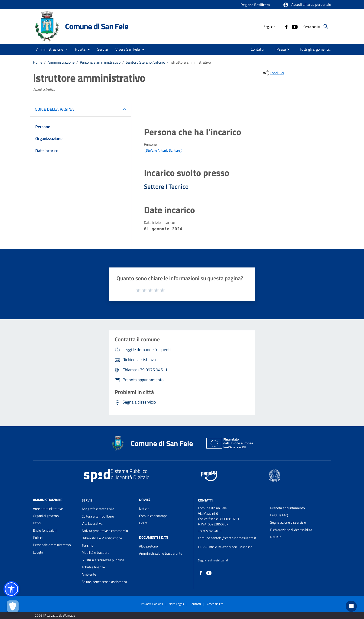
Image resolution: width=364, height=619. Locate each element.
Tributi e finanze (93, 567)
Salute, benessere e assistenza (104, 582)
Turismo (88, 545)
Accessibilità (215, 604)
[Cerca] (326, 26)
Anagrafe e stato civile (98, 509)
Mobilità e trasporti (96, 552)
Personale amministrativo (100, 62)
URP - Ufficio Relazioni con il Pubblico (225, 547)
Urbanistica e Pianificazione (102, 538)
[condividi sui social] (273, 73)
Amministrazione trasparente (161, 553)
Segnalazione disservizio (288, 522)
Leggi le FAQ (279, 515)
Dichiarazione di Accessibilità (291, 530)
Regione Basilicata (255, 5)
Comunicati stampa (153, 516)
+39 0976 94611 (210, 531)
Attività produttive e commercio (105, 531)
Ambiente (89, 574)
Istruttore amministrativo (191, 62)
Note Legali (176, 604)
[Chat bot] (351, 606)
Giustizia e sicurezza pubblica (103, 560)
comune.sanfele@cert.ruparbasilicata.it (227, 538)
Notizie (144, 509)
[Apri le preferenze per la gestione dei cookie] (13, 606)
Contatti (205, 500)
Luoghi (38, 552)
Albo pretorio (148, 546)
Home (38, 62)
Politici (38, 538)
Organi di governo (46, 516)
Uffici (37, 523)
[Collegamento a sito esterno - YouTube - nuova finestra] (295, 26)
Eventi (144, 523)
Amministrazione (61, 62)
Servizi (88, 500)
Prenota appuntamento (288, 508)
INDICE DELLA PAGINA (55, 109)
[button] (307, 5)
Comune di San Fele (97, 26)
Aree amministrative (48, 509)
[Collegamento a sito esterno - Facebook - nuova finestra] (286, 26)
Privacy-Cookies (152, 604)
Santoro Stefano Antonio (145, 62)
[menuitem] (257, 49)
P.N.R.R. (276, 537)
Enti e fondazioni (45, 530)
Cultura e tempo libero (98, 516)
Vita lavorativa (92, 523)
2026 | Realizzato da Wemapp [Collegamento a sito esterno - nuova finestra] (55, 615)
